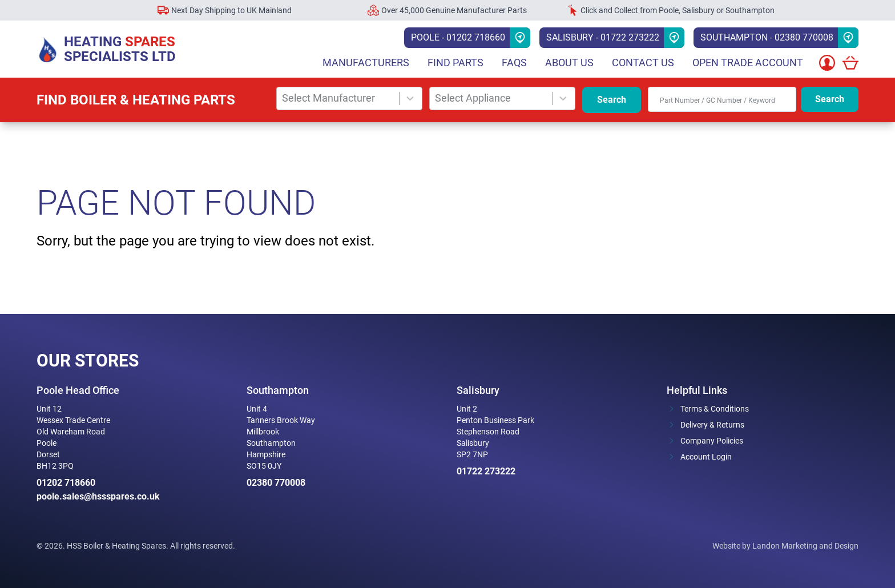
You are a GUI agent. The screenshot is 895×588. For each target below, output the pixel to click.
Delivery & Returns (712, 425)
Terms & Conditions (715, 409)
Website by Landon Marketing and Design (785, 546)
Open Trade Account (748, 63)
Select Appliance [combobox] (473, 98)
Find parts (455, 63)
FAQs (514, 63)
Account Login (706, 457)
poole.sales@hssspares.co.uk (98, 496)
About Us (569, 63)
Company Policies (712, 441)
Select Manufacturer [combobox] (328, 98)
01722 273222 (486, 471)
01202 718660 (66, 483)
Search (612, 100)
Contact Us (643, 63)
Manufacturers (366, 63)
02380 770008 (276, 483)
